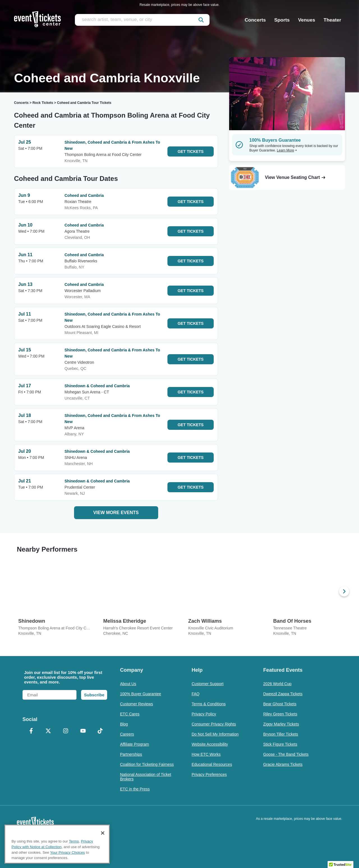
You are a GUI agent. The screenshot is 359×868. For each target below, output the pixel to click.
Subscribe (94, 695)
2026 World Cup (277, 684)
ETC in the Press (135, 789)
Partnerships (131, 754)
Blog (124, 724)
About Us (128, 684)
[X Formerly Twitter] (49, 731)
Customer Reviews (136, 704)
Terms (74, 841)
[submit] (201, 20)
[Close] (103, 833)
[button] (340, 863)
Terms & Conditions (209, 704)
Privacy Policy (204, 714)
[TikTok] (100, 731)
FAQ (195, 694)
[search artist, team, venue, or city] (142, 20)
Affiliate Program (134, 744)
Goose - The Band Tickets (286, 754)
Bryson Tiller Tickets (280, 734)
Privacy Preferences (209, 774)
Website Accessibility (210, 744)
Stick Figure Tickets (280, 744)
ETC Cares (130, 714)
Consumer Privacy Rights (214, 724)
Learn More (287, 150)
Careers (127, 734)
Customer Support (208, 684)
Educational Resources (212, 764)
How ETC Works (206, 754)
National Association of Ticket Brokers (146, 777)
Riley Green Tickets (280, 714)
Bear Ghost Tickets (280, 704)
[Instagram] (66, 731)
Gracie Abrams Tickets (283, 764)
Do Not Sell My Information (215, 734)
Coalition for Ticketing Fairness (147, 764)
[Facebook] (31, 731)
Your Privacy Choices (68, 852)
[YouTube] (83, 731)
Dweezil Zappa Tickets (283, 694)
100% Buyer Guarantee (141, 694)
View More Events (116, 513)
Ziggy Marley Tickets (281, 724)
